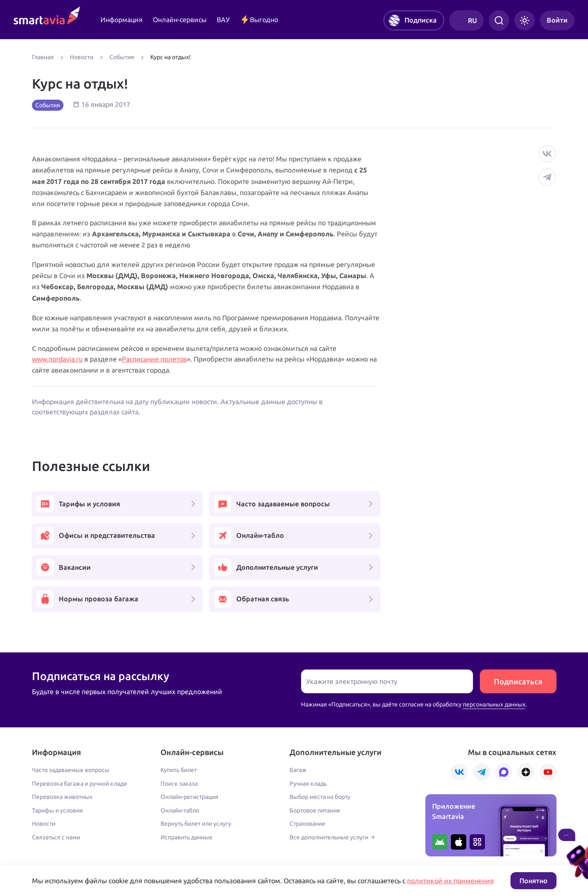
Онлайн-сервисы (180, 20)
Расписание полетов (154, 359)
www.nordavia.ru (57, 359)
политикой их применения (450, 881)
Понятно (534, 881)
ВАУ (223, 20)
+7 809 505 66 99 (222, 827)
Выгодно (259, 20)
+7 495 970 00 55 (58, 827)
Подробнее (48, 845)
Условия (207, 845)
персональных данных (494, 642)
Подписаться (518, 619)
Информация (122, 20)
